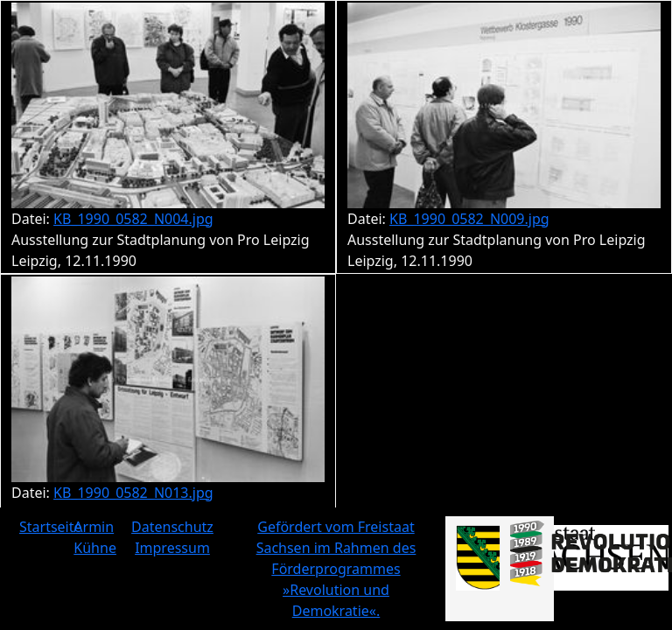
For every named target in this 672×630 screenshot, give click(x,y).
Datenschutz (172, 527)
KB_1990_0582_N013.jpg (133, 493)
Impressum (172, 548)
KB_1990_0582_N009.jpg (469, 219)
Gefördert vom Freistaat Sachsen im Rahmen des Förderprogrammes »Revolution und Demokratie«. (336, 569)
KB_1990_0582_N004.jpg (133, 219)
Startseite (51, 527)
